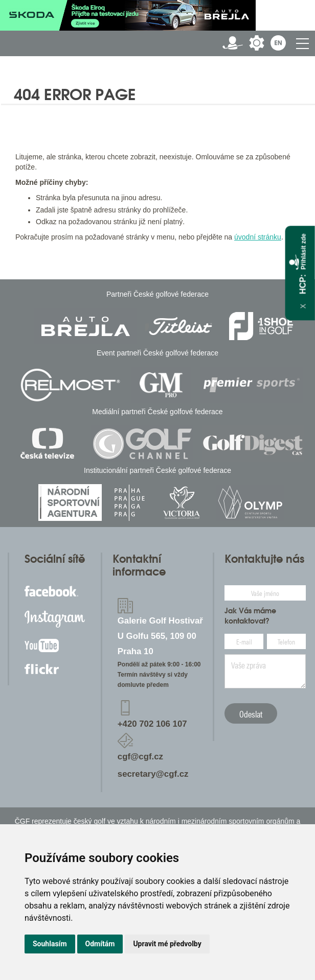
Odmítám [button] (100, 944)
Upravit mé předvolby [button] (167, 944)
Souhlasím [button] (50, 944)
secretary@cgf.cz (153, 774)
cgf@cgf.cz (140, 757)
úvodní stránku (258, 237)
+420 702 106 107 (152, 724)
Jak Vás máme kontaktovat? (250, 616)
